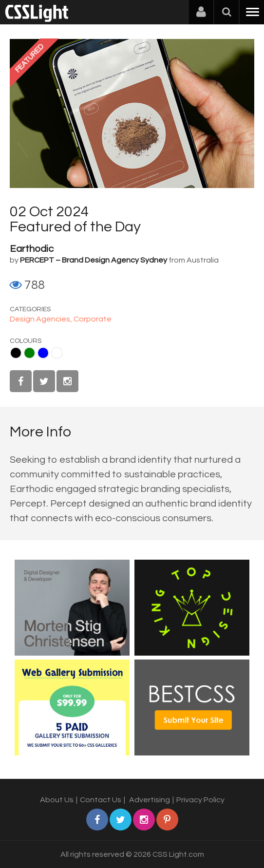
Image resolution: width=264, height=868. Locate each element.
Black (16, 353)
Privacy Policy (200, 800)
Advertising (150, 800)
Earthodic (32, 249)
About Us (57, 800)
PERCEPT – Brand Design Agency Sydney (94, 260)
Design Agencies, (42, 319)
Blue (43, 353)
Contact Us (101, 800)
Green (29, 353)
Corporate (93, 319)
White (57, 353)
